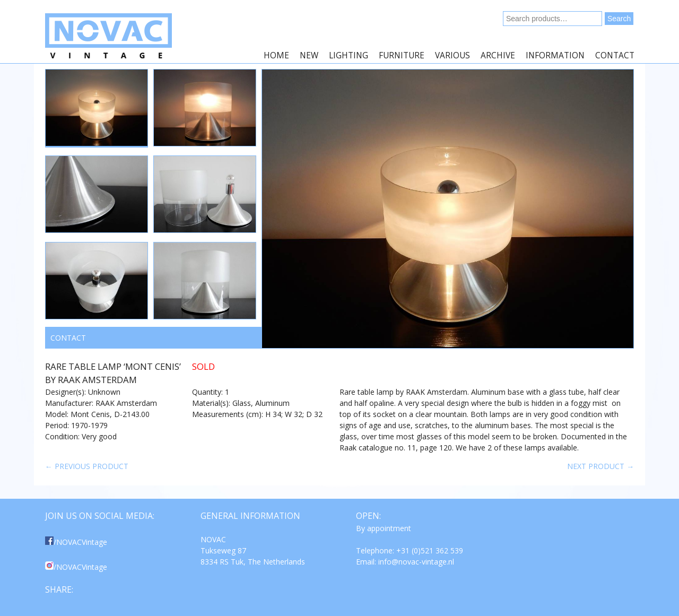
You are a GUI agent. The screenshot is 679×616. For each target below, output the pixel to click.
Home (276, 55)
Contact (615, 55)
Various (452, 55)
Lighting (349, 55)
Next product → (600, 466)
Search (619, 19)
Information (555, 55)
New (309, 55)
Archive (498, 55)
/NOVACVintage (76, 542)
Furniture (402, 55)
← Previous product (87, 466)
